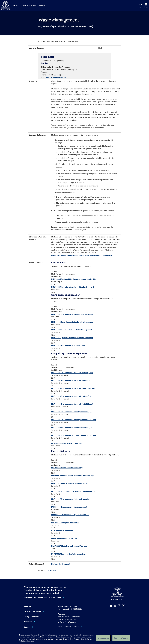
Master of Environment (61, 564)
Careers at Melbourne (32, 611)
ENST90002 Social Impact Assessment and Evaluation (73, 491)
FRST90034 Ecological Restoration (65, 523)
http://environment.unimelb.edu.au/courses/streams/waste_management (82, 255)
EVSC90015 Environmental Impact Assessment (70, 515)
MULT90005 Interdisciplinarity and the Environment (73, 287)
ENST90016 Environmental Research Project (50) (71, 396)
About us (27, 606)
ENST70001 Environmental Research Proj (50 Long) (72, 404)
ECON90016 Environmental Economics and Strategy (72, 476)
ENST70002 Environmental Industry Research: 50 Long (74, 435)
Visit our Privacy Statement (83, 639)
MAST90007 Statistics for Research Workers (69, 546)
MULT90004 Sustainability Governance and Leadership (74, 279)
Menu (146, 5)
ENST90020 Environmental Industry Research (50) (72, 428)
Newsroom (28, 622)
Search (141, 5)
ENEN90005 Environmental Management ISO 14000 (72, 314)
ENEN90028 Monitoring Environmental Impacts (70, 483)
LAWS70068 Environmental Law (64, 538)
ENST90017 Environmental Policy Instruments (70, 499)
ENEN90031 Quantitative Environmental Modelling (72, 338)
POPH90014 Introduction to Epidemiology (68, 554)
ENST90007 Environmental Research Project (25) (71, 380)
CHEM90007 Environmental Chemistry (67, 468)
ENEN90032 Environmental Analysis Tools (68, 345)
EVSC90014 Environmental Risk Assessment (69, 507)
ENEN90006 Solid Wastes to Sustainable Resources (72, 322)
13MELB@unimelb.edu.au (57, 77)
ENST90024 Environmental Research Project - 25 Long (73, 388)
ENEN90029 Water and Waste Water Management (72, 330)
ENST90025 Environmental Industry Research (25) (72, 412)
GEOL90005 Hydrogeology (62, 530)
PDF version (51, 570)
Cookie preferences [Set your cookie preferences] (121, 638)
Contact (27, 627)
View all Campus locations (69, 627)
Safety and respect (32, 617)
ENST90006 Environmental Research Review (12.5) (72, 373)
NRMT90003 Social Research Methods (67, 443)
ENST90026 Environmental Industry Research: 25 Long (74, 420)
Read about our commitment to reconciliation (42, 597)
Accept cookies (103, 638)
